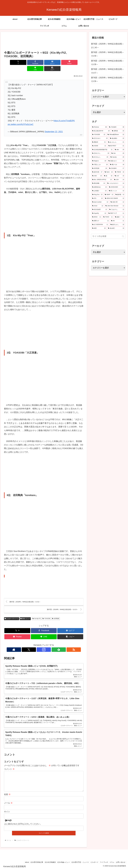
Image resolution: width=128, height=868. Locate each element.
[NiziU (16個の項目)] (109, 172)
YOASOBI (46, 613)
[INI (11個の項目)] (118, 221)
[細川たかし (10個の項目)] (117, 225)
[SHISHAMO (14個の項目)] (117, 187)
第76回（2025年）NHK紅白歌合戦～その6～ (108, 79)
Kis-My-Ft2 (37, 613)
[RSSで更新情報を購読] (54, 644)
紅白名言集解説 (46, 861)
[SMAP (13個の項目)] (109, 195)
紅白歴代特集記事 (32, 861)
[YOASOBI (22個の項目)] (99, 135)
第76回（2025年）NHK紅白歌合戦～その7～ (108, 71)
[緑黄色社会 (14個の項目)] (99, 187)
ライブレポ (102, 861)
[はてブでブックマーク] (37, 62)
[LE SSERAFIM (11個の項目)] (100, 225)
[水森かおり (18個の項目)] (116, 161)
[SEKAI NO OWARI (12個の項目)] (115, 198)
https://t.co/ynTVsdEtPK (64, 115)
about (22, 861)
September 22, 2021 (54, 125)
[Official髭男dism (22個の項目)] (116, 135)
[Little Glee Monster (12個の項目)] (115, 206)
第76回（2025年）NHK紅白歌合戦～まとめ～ (108, 46)
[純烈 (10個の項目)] (99, 228)
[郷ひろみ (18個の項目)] (117, 165)
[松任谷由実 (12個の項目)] (100, 210)
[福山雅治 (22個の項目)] (117, 138)
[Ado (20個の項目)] (118, 153)
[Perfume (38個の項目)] (99, 127)
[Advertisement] (44, 42)
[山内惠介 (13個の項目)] (99, 191)
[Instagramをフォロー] (44, 644)
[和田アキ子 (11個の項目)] (116, 213)
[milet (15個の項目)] (97, 176)
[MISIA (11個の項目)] (97, 217)
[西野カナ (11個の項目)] (100, 221)
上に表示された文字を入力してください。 (23, 823)
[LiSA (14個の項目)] (119, 180)
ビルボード (92, 861)
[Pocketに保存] (50, 62)
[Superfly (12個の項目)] (99, 213)
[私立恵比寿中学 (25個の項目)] (101, 131)
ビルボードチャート (12, 613)
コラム (111, 861)
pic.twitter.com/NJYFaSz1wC (21, 118)
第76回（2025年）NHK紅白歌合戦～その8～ (108, 63)
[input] (108, 236)
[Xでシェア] (10, 62)
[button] (77, 62)
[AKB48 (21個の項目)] (99, 146)
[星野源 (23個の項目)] (118, 131)
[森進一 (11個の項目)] (120, 217)
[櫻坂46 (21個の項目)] (99, 142)
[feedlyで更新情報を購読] (49, 644)
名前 (7, 793)
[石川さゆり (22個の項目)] (100, 138)
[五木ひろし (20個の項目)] (101, 153)
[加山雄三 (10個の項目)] (116, 228)
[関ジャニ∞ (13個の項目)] (117, 191)
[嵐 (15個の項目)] (108, 176)
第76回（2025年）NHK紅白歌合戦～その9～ (108, 54)
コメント (9, 764)
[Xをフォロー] (39, 644)
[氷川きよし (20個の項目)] (100, 157)
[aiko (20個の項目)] (119, 150)
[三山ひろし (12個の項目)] (117, 210)
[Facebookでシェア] (24, 62)
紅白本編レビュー (60, 861)
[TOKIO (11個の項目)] (108, 217)
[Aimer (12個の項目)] (98, 206)
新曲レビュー (25, 613)
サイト (7, 811)
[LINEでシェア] (64, 62)
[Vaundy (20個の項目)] (117, 157)
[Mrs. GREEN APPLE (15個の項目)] (102, 180)
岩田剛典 (56, 613)
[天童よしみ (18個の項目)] (100, 165)
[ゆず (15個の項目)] (119, 176)
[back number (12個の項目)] (100, 202)
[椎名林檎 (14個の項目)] (99, 183)
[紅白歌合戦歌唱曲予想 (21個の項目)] (102, 150)
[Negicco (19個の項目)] (99, 161)
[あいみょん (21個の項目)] (116, 142)
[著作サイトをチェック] (34, 644)
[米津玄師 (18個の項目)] (100, 168)
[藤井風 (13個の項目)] (120, 195)
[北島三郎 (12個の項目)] (117, 202)
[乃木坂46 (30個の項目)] (117, 127)
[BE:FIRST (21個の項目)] (116, 146)
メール (8, 802)
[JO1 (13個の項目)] (97, 198)
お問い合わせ (120, 861)
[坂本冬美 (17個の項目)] (97, 172)
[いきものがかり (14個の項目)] (116, 183)
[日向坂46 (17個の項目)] (117, 168)
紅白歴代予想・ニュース (77, 861)
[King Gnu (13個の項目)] (97, 195)
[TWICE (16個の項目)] (120, 172)
